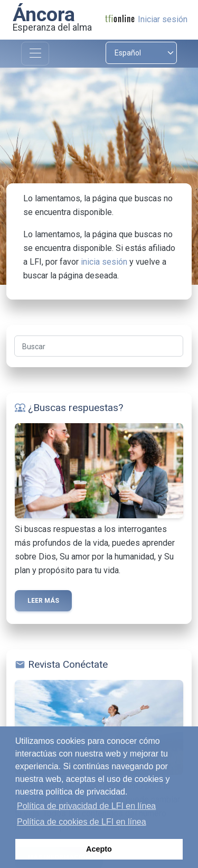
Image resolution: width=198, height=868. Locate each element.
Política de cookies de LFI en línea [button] (82, 822)
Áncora (44, 14)
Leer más (43, 601)
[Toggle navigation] (35, 54)
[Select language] (142, 53)
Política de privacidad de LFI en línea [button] (86, 806)
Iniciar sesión (163, 19)
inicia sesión (104, 262)
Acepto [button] (99, 849)
